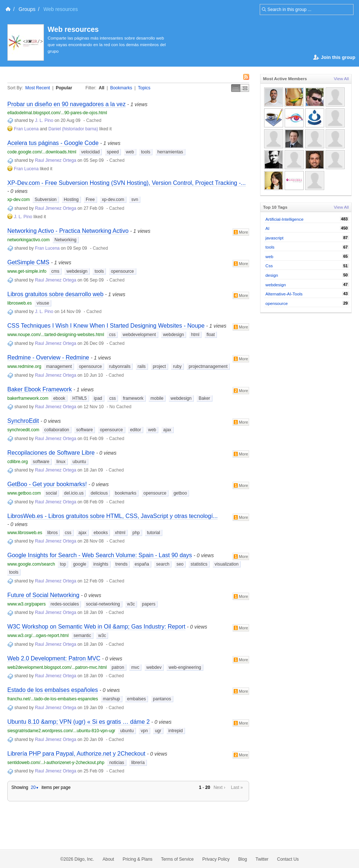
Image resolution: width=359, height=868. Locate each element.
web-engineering (185, 667)
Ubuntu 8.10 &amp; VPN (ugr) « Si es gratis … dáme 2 (79, 722)
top (63, 564)
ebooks (101, 533)
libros (53, 533)
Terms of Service (177, 859)
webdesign (77, 271)
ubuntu (79, 462)
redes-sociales (65, 604)
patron (118, 667)
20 (35, 787)
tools (146, 152)
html (195, 335)
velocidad (90, 152)
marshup (112, 699)
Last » (237, 787)
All (102, 88)
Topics (144, 88)
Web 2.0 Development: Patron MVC (54, 658)
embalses (136, 699)
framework (133, 398)
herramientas (170, 152)
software (84, 430)
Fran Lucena (26, 129)
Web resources (73, 29)
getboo (180, 493)
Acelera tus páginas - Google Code (53, 143)
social (51, 493)
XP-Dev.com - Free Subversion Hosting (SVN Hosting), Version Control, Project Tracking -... (127, 183)
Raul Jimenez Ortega (55, 160)
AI (268, 228)
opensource (123, 271)
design (272, 275)
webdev (154, 667)
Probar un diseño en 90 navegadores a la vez (66, 104)
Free (90, 200)
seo (180, 564)
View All (341, 79)
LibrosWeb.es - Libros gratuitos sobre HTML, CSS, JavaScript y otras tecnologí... (112, 516)
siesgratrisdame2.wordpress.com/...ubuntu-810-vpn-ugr (61, 731)
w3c (131, 604)
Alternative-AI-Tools (284, 294)
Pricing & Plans (138, 859)
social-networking (103, 604)
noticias (117, 763)
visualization (227, 564)
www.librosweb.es (25, 533)
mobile (157, 398)
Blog (243, 859)
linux (61, 462)
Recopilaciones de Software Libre (51, 453)
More (241, 232)
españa (142, 564)
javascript (275, 238)
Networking (66, 240)
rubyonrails (120, 366)
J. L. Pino (44, 120)
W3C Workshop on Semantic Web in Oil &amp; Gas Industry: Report (96, 627)
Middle (245, 88)
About (108, 859)
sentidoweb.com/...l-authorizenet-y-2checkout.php (56, 763)
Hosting (71, 200)
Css (269, 266)
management (59, 366)
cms (55, 271)
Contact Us (288, 859)
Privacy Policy (216, 859)
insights (101, 564)
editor (136, 430)
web (130, 152)
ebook (59, 398)
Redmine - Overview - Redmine (48, 357)
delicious (99, 493)
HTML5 (79, 398)
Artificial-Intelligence (285, 219)
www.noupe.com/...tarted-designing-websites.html (56, 335)
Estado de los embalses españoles (53, 690)
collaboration (57, 430)
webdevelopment (139, 335)
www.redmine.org (24, 366)
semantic (82, 636)
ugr (158, 731)
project (159, 366)
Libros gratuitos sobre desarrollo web (55, 294)
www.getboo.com (24, 493)
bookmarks (126, 493)
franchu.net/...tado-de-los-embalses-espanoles (53, 699)
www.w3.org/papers (27, 604)
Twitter (262, 859)
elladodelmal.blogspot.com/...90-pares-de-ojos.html (57, 113)
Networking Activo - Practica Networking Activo (68, 231)
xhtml (120, 533)
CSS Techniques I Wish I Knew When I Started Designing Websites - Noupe (106, 326)
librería (138, 763)
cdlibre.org (18, 462)
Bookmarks (121, 88)
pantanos (162, 699)
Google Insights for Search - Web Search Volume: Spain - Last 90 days (100, 555)
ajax (167, 430)
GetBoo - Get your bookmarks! (47, 484)
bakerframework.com (28, 398)
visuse (43, 303)
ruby (177, 366)
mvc (135, 667)
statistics (199, 564)
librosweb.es (20, 303)
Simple (236, 88)
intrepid (176, 731)
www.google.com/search (31, 564)
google (79, 564)
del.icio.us (74, 493)
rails (142, 366)
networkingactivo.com (28, 240)
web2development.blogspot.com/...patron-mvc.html (57, 667)
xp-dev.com (18, 200)
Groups (27, 9)
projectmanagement (208, 366)
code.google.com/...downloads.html (42, 152)
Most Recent (38, 88)
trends (121, 564)
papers (149, 604)
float (211, 335)
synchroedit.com (23, 430)
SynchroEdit (23, 421)
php (136, 533)
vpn (144, 731)
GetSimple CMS (28, 262)
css (112, 335)
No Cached (121, 407)
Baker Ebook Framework (40, 389)
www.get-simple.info (27, 271)
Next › (219, 787)
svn (135, 200)
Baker (204, 398)
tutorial (153, 533)
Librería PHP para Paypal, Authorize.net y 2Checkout (76, 754)
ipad (98, 398)
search (163, 564)
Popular (64, 88)
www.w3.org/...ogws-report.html (38, 636)
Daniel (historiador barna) (73, 129)
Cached (94, 120)
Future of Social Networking (43, 595)
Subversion (45, 200)
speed (113, 152)
